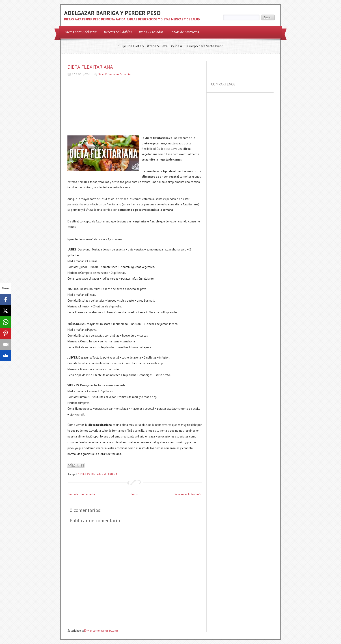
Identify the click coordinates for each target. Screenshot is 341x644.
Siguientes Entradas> (188, 494)
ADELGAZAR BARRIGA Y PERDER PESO (112, 13)
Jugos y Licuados (151, 32)
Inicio (135, 494)
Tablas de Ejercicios (185, 32)
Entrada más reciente (82, 494)
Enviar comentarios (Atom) (101, 631)
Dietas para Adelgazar (81, 32)
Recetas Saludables (118, 32)
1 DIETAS (84, 474)
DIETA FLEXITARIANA (90, 67)
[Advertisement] (101, 107)
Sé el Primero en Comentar (115, 74)
